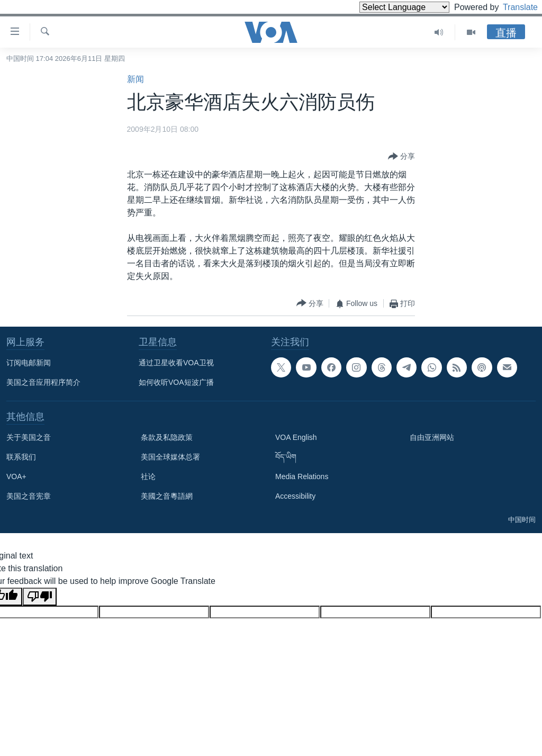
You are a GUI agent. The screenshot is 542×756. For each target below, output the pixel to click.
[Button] (401, 157)
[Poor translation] (40, 597)
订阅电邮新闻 (29, 363)
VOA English (296, 437)
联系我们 (21, 457)
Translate (511, 7)
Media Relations (302, 476)
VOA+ (16, 476)
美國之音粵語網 (167, 496)
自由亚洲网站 (432, 437)
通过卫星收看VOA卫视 (176, 363)
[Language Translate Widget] (386, 7)
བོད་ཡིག (286, 457)
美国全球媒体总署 (170, 457)
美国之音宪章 (29, 496)
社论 (148, 476)
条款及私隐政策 (167, 437)
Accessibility (295, 496)
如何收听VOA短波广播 (176, 382)
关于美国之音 (29, 437)
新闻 (135, 79)
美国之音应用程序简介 (43, 382)
